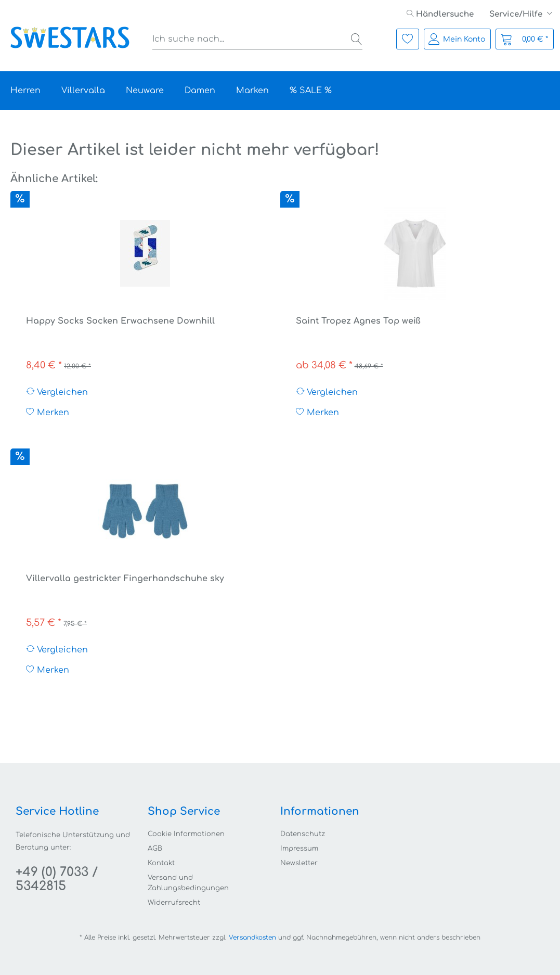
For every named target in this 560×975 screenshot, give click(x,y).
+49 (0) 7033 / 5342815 (57, 879)
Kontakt (161, 863)
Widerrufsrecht (174, 903)
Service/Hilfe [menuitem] (517, 14)
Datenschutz (303, 834)
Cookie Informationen (186, 834)
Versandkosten (252, 938)
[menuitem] (440, 14)
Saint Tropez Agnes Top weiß (358, 321)
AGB (155, 849)
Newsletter (299, 863)
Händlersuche (440, 14)
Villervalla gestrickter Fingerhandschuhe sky (125, 579)
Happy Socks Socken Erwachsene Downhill (120, 321)
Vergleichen (57, 392)
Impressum (299, 849)
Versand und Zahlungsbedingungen (188, 883)
